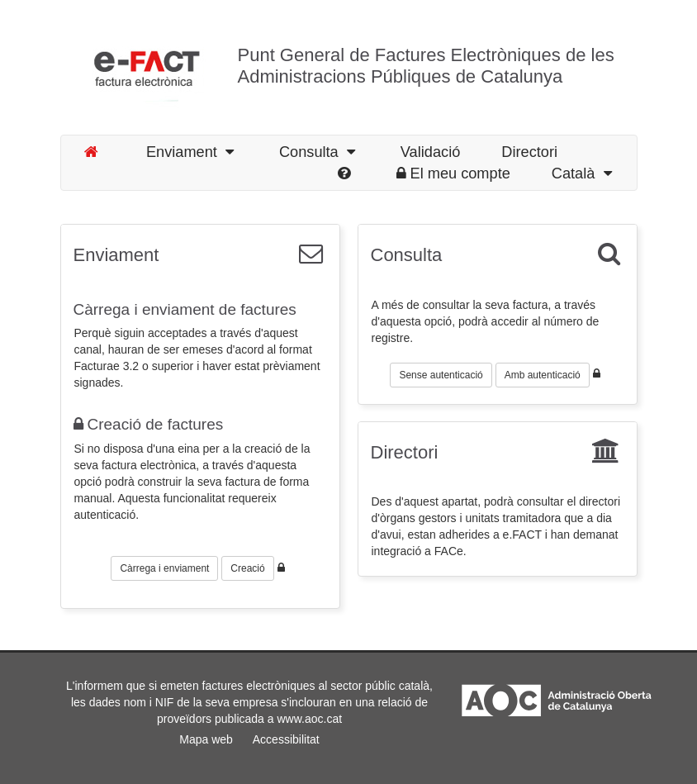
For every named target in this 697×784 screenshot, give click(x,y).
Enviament (190, 152)
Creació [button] (247, 568)
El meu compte (453, 173)
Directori (405, 452)
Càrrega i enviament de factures (185, 309)
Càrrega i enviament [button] (164, 568)
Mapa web (206, 739)
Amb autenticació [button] (543, 375)
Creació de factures (149, 424)
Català (582, 173)
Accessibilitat (286, 739)
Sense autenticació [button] (441, 375)
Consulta (407, 255)
